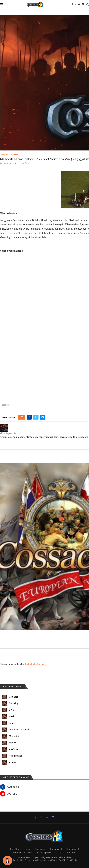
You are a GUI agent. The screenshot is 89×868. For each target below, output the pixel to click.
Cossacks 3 (73, 849)
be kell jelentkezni (34, 664)
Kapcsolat (72, 853)
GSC (60, 853)
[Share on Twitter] (36, 417)
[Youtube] (79, 4)
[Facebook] (72, 4)
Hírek (27, 849)
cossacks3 (7, 405)
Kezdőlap (15, 849)
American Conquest (22, 853)
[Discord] (83, 4)
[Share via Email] (43, 417)
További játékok (45, 853)
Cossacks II (56, 849)
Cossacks (40, 849)
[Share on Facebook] (29, 417)
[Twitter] (76, 4)
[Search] (88, 4)
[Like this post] (22, 417)
